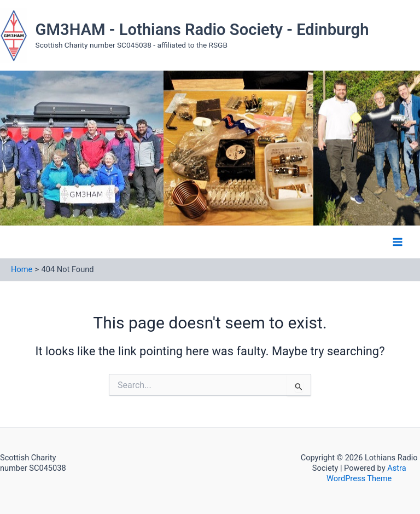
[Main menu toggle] (398, 242)
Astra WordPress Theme (366, 473)
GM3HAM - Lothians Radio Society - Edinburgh (202, 30)
